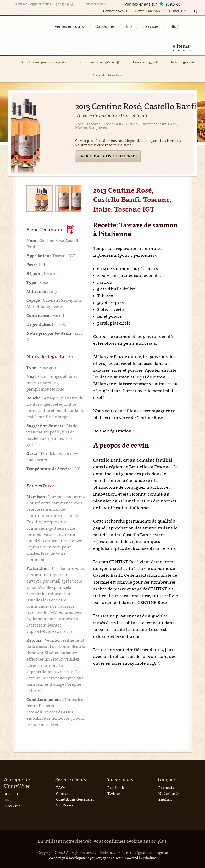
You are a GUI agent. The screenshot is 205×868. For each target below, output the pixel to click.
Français (178, 11)
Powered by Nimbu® (141, 858)
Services (151, 26)
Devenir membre (148, 11)
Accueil (11, 794)
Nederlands (169, 793)
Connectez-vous (115, 11)
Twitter (114, 793)
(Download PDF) (71, 229)
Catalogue (105, 26)
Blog (174, 26)
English (165, 799)
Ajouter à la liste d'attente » (109, 156)
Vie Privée (65, 805)
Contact (63, 793)
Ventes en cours (69, 26)
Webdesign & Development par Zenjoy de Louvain (86, 858)
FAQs (61, 787)
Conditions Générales (75, 799)
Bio (129, 26)
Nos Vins (13, 806)
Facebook (116, 787)
